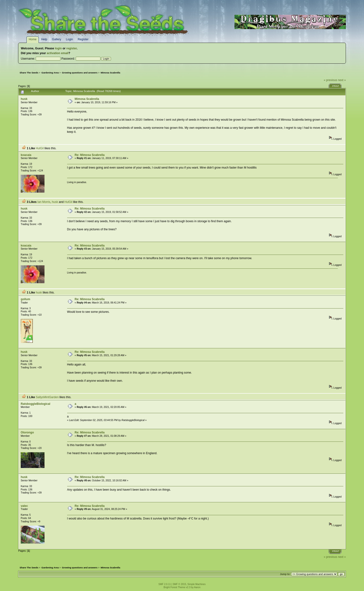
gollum (25, 299)
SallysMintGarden (47, 397)
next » (342, 80)
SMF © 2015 (179, 584)
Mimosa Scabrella (87, 99)
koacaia (26, 155)
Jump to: (285, 574)
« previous (330, 80)
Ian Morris (44, 202)
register (71, 48)
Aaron (197, 587)
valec (24, 506)
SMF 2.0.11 (165, 584)
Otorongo (27, 432)
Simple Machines (196, 584)
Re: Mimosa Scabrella (90, 155)
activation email (57, 53)
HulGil (40, 148)
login (58, 48)
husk (24, 99)
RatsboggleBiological (35, 404)
